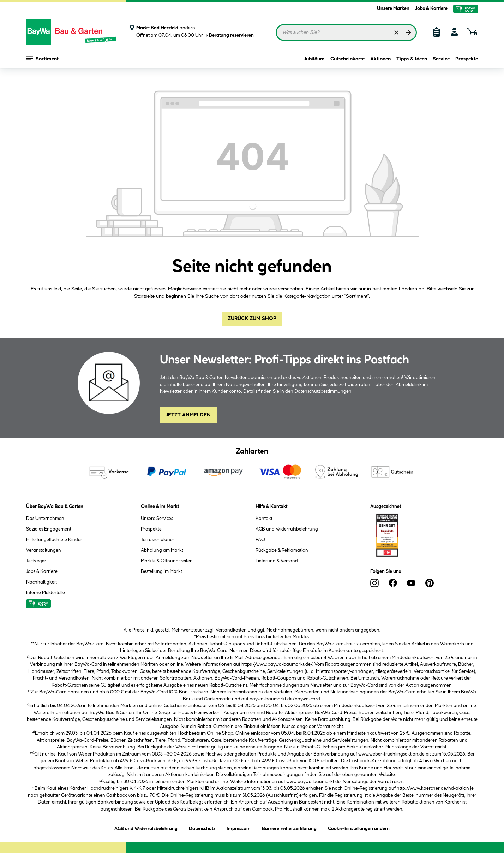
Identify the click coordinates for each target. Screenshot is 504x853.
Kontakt (264, 519)
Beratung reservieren (229, 35)
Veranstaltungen (44, 550)
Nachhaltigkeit (41, 582)
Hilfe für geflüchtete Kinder (54, 540)
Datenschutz (202, 827)
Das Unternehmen (45, 519)
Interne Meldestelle (46, 593)
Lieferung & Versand (277, 561)
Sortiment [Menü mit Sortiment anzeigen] (43, 60)
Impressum (239, 827)
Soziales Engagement (49, 529)
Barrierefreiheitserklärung (289, 827)
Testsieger (36, 561)
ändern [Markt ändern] (187, 28)
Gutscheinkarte (347, 61)
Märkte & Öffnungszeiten (167, 561)
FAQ (260, 540)
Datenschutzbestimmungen (323, 391)
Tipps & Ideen (412, 61)
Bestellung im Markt (161, 571)
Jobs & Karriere (431, 8)
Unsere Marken (393, 8)
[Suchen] (408, 32)
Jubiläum (314, 61)
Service (441, 61)
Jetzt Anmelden (188, 415)
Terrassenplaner (158, 540)
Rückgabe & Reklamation (282, 550)
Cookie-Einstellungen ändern (359, 827)
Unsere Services (157, 519)
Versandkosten (231, 630)
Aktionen (380, 61)
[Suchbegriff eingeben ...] (346, 32)
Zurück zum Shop (252, 319)
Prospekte (467, 61)
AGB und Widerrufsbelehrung (287, 529)
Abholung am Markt (162, 550)
